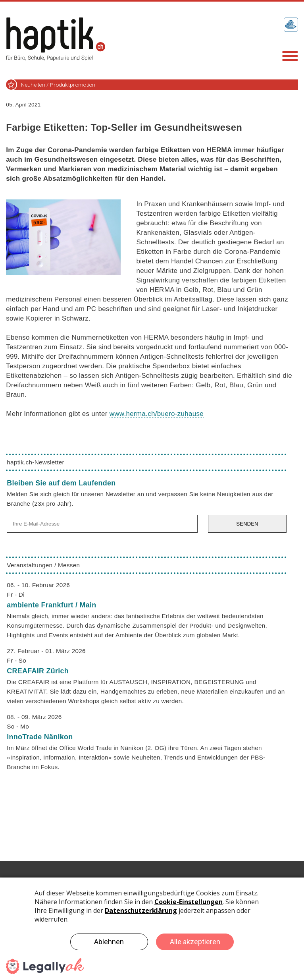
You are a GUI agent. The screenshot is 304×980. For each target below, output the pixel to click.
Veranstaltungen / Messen (43, 565)
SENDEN (247, 524)
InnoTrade (40, 737)
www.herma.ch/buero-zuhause (157, 414)
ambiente (51, 605)
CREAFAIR (38, 671)
